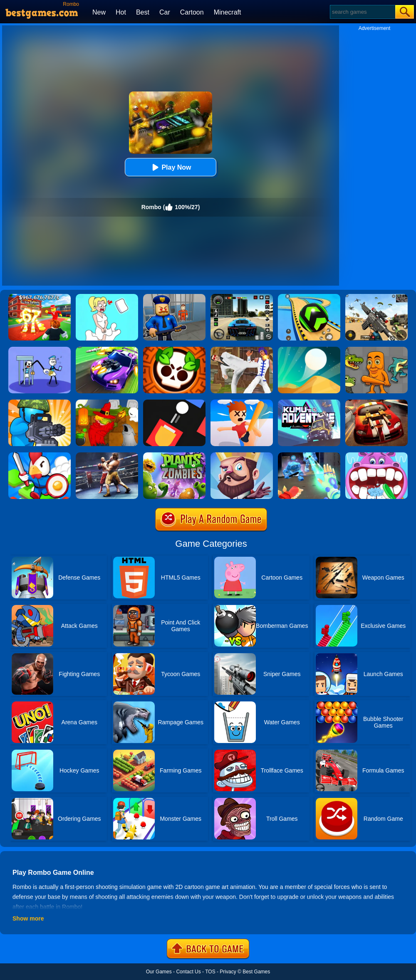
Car (165, 12)
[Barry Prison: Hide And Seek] (174, 297)
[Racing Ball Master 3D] (309, 297)
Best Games (256, 972)
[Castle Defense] (242, 455)
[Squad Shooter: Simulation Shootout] (376, 297)
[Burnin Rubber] (376, 402)
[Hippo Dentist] (376, 455)
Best (143, 12)
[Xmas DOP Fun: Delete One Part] (107, 297)
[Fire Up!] (174, 402)
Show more (28, 918)
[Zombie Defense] (40, 402)
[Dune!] (309, 350)
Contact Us (188, 972)
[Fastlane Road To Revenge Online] (107, 350)
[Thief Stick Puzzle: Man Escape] (40, 350)
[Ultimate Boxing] (107, 455)
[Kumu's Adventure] (309, 402)
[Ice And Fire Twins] (309, 455)
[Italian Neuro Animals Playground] (376, 350)
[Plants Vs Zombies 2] (174, 455)
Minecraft (228, 12)
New (99, 12)
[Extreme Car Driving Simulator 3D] (242, 297)
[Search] (362, 12)
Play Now (170, 167)
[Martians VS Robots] (107, 402)
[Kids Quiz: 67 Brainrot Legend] (40, 297)
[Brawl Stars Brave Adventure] (174, 350)
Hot (121, 12)
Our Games (159, 972)
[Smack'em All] (242, 402)
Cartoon (192, 12)
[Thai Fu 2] (242, 350)
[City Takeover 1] (40, 455)
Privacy (228, 972)
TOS (210, 972)
